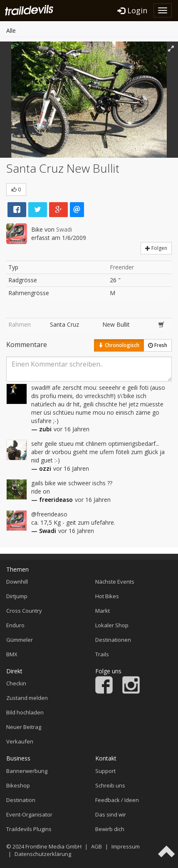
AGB (96, 846)
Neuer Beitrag (24, 727)
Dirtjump (17, 596)
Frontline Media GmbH (53, 846)
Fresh (158, 345)
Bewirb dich (110, 829)
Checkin (16, 683)
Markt (103, 611)
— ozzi (41, 468)
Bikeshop (18, 785)
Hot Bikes (107, 596)
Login (132, 10)
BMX (12, 654)
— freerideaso (52, 500)
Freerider (122, 267)
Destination (21, 800)
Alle (11, 31)
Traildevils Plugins (29, 829)
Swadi (64, 229)
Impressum (126, 846)
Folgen (156, 248)
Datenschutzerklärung (43, 854)
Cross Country (24, 611)
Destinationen (113, 640)
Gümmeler (20, 640)
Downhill (17, 582)
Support (105, 771)
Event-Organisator (29, 814)
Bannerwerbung (27, 771)
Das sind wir (111, 814)
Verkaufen (20, 741)
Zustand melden (27, 698)
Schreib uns (110, 785)
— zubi (41, 429)
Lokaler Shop (112, 625)
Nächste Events (115, 582)
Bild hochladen (25, 712)
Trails (102, 654)
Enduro (15, 625)
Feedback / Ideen (117, 800)
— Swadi (44, 531)
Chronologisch (119, 345)
